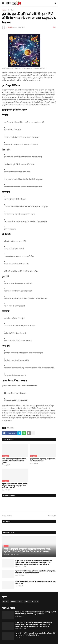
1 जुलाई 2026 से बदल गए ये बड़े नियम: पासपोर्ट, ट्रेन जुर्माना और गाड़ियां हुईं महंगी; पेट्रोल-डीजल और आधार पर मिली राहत (15, 486)
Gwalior (13, 601)
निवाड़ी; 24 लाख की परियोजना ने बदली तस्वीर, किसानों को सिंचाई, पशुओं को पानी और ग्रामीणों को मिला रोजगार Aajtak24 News (36, 613)
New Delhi (11, 10)
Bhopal (6, 601)
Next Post (52, 516)
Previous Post (8, 516)
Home (4, 10)
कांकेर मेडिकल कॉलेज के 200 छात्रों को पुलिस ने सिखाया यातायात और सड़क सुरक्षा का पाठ (35, 582)
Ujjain (20, 601)
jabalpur (35, 601)
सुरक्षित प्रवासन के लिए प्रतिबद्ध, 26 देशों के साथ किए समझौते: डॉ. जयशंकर (43, 460)
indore (27, 601)
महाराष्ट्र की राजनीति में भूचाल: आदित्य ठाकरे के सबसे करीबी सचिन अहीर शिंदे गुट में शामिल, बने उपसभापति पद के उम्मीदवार (35, 572)
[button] (3, 3)
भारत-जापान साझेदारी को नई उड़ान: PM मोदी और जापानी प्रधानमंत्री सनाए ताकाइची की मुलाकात (14, 461)
